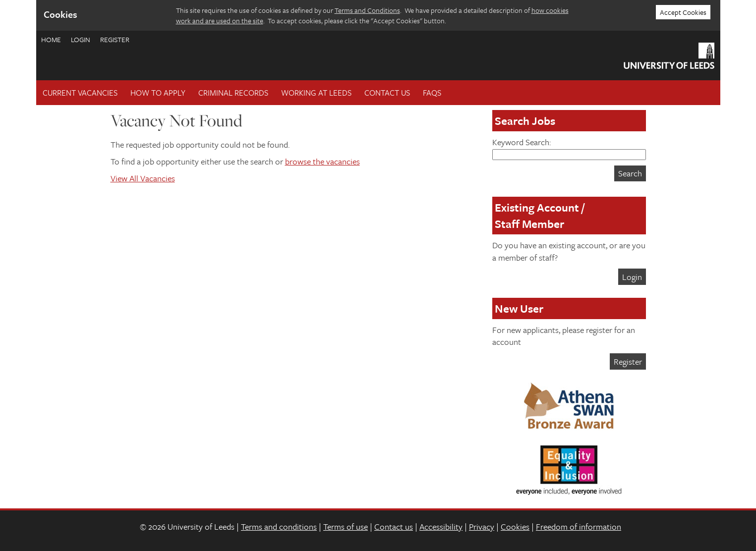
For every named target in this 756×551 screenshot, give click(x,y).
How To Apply (158, 93)
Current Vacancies (80, 93)
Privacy (482, 526)
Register (115, 39)
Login (81, 39)
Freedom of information (579, 526)
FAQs (432, 93)
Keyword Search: (569, 148)
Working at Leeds (316, 93)
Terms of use (346, 526)
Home (51, 39)
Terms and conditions (279, 526)
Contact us (394, 526)
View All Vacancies (143, 178)
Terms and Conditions (367, 10)
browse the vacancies (322, 161)
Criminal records (233, 93)
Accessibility (441, 526)
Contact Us (387, 93)
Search (630, 173)
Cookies (515, 526)
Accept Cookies (683, 12)
